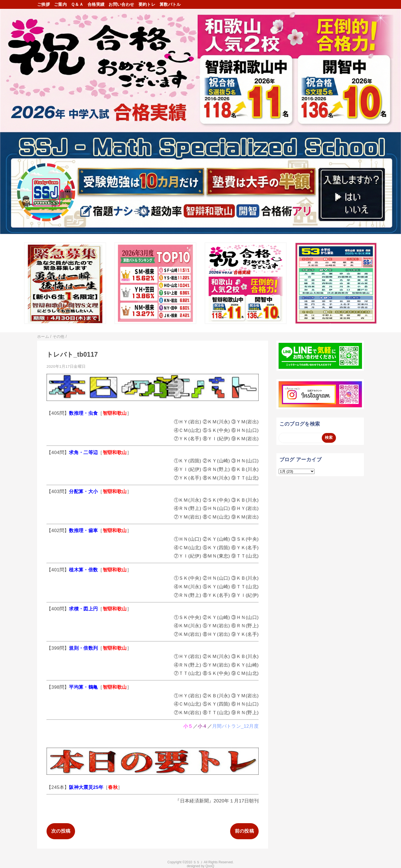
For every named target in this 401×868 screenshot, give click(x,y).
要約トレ (147, 4)
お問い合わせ (121, 4)
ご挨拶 (43, 4)
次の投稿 (61, 831)
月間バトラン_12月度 (235, 726)
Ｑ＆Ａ (77, 4)
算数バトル (170, 4)
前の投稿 (244, 831)
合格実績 (96, 4)
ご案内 (60, 4)
